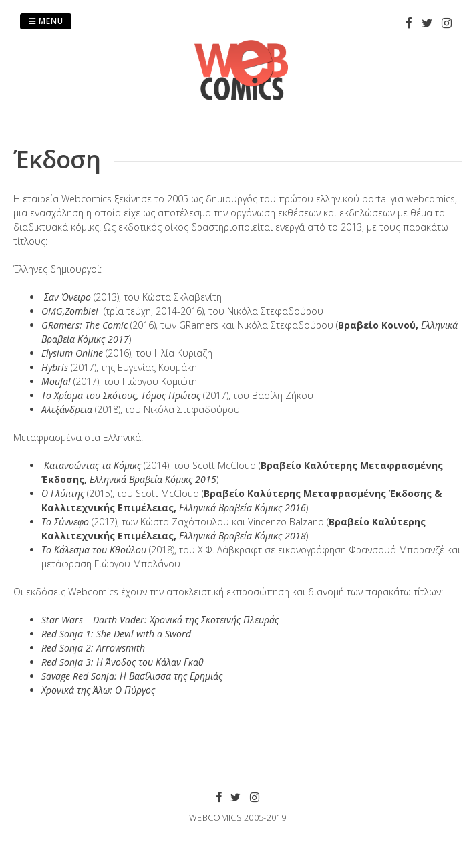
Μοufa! (56, 381)
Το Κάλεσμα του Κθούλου (94, 550)
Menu (46, 21)
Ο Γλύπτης (63, 493)
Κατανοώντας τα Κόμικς (93, 465)
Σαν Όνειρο (67, 297)
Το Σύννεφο (65, 522)
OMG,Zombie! (70, 311)
